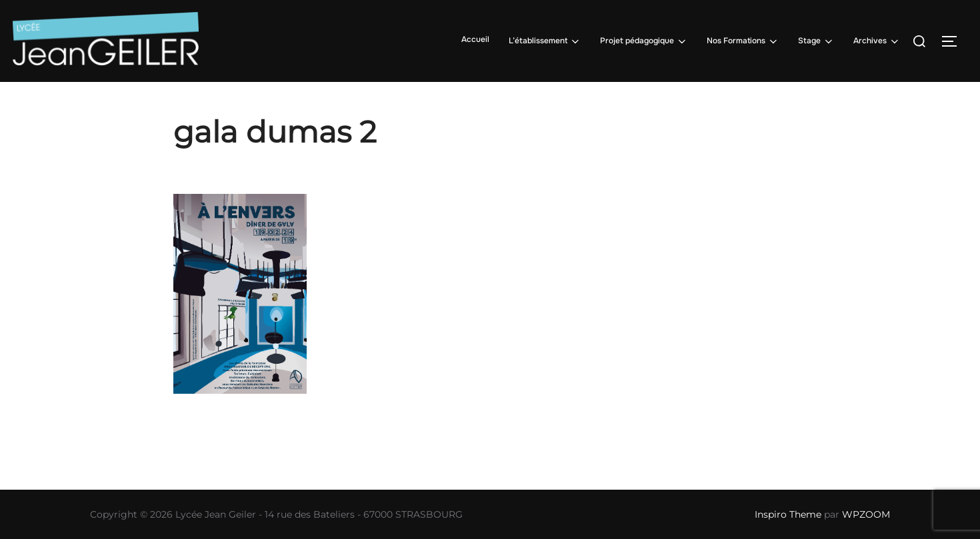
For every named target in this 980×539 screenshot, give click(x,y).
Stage (816, 41)
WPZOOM (866, 514)
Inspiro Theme (788, 514)
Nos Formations (743, 41)
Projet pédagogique (644, 41)
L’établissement (545, 41)
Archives (877, 41)
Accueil (475, 39)
